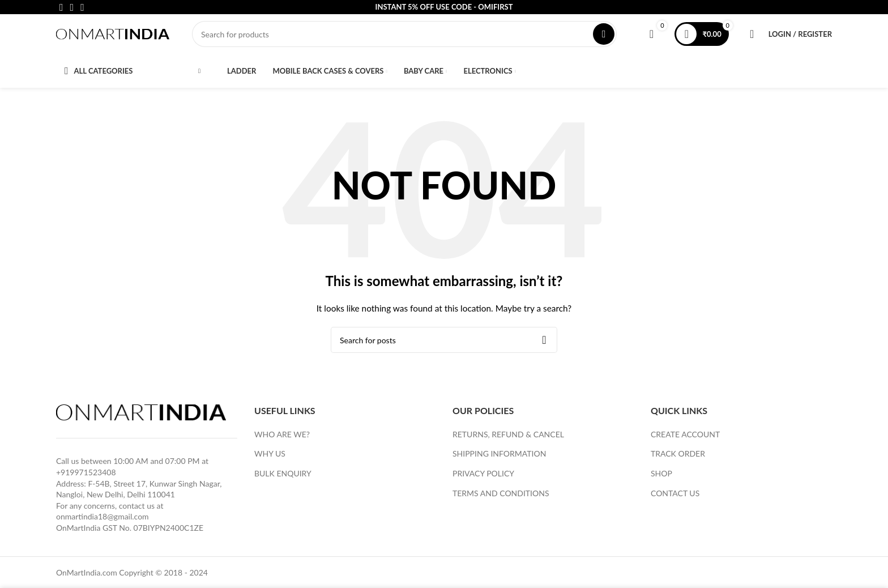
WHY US (270, 459)
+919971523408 (86, 478)
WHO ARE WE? (282, 439)
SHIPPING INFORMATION (499, 459)
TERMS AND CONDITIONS (501, 498)
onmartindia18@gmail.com (103, 522)
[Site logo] (113, 36)
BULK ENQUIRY (283, 479)
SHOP (661, 479)
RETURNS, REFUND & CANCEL (508, 439)
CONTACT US (675, 498)
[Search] (404, 37)
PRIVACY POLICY (483, 479)
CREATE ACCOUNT (685, 439)
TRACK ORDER (678, 459)
